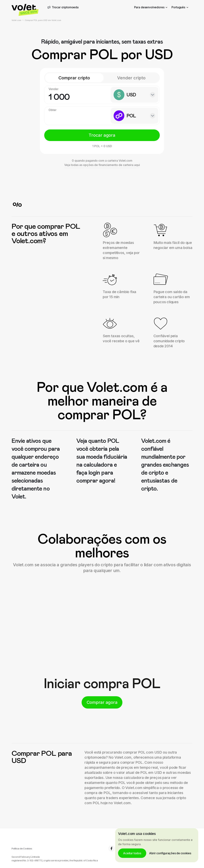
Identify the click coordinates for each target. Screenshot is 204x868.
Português (180, 7)
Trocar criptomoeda (63, 7)
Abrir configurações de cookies (170, 853)
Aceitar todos (132, 853)
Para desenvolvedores (151, 7)
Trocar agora (102, 135)
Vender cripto (131, 78)
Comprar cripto (74, 78)
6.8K (115, 848)
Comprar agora (102, 702)
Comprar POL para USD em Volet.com (43, 20)
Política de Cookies (22, 848)
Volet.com (16, 20)
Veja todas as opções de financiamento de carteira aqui (102, 165)
